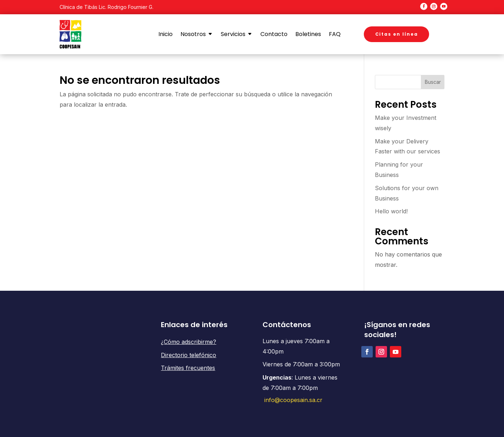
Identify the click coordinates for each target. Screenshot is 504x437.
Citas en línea (397, 34)
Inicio (166, 34)
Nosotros (193, 34)
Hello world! (391, 211)
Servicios (233, 34)
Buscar (433, 82)
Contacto (274, 34)
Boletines (308, 34)
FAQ (335, 34)
